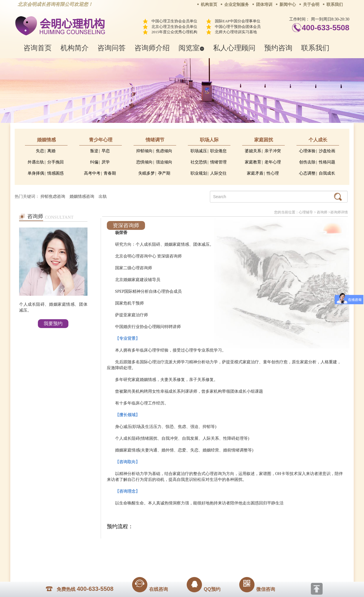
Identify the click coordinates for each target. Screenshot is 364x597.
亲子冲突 (273, 151)
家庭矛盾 (255, 173)
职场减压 (199, 151)
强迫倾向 (164, 162)
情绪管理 (218, 162)
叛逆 (94, 151)
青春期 (110, 173)
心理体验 (307, 151)
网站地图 (218, 547)
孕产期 (164, 173)
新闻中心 (288, 5)
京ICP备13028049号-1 (204, 556)
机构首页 (209, 5)
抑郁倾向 (144, 151)
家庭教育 (253, 162)
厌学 (106, 162)
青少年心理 (101, 140)
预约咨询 (278, 48)
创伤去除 (307, 162)
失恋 (40, 151)
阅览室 (191, 48)
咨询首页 (38, 48)
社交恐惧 (199, 162)
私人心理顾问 (234, 48)
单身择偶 (36, 173)
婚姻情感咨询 (82, 197)
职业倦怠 (218, 151)
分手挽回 (55, 162)
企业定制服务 (237, 5)
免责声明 (242, 547)
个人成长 (318, 140)
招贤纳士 (170, 547)
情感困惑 (55, 173)
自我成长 (327, 173)
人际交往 (218, 173)
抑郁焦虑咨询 (53, 197)
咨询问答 (112, 48)
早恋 (106, 151)
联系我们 (335, 5)
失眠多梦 (146, 173)
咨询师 (322, 212)
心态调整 (307, 173)
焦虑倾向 (164, 151)
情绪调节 (155, 140)
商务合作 (146, 547)
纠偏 (94, 162)
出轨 (103, 197)
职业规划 (199, 173)
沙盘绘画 (327, 151)
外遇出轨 (36, 162)
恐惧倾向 (144, 162)
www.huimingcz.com (178, 561)
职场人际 (209, 140)
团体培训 (264, 5)
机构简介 (75, 48)
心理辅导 (306, 212)
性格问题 (327, 162)
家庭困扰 (264, 140)
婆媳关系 (253, 151)
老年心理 (273, 162)
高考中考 (92, 173)
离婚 (51, 151)
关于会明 (311, 5)
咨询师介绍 (152, 48)
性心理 (273, 173)
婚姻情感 (46, 140)
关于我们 (123, 547)
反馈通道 (194, 547)
